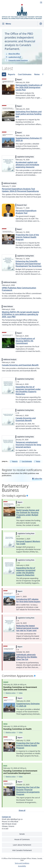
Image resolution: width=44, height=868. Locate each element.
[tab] (4, 74)
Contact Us (6, 817)
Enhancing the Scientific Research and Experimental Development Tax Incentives (29, 264)
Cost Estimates (26, 461)
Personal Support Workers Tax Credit (28, 543)
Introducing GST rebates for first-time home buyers (28, 600)
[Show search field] (40, 24)
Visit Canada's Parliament (22, 850)
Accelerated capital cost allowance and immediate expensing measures (27, 165)
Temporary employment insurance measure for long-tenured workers (29, 445)
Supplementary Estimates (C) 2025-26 (29, 139)
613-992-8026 (13, 822)
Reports (14, 461)
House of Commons (22, 839)
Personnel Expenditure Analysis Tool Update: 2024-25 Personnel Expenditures (20, 190)
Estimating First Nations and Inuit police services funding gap (29, 114)
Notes (37, 461)
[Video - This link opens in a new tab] (19, 693)
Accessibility (22, 866)
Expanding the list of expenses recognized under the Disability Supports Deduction (28, 390)
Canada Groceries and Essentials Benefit (20, 365)
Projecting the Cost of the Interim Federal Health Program (27, 237)
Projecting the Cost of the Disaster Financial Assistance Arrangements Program (28, 791)
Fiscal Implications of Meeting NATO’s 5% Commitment (25, 341)
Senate (22, 834)
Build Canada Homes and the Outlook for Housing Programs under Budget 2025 (28, 514)
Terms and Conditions (22, 863)
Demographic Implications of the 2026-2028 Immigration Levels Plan (29, 87)
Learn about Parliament (22, 845)
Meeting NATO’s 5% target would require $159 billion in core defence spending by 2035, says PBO (20, 314)
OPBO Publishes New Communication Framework (19, 289)
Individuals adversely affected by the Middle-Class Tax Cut (27, 657)
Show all (22, 810)
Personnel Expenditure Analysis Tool (26, 212)
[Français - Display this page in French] (40, 2)
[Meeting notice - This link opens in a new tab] (9, 693)
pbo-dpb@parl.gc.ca (15, 819)
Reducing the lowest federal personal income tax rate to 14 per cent (27, 628)
